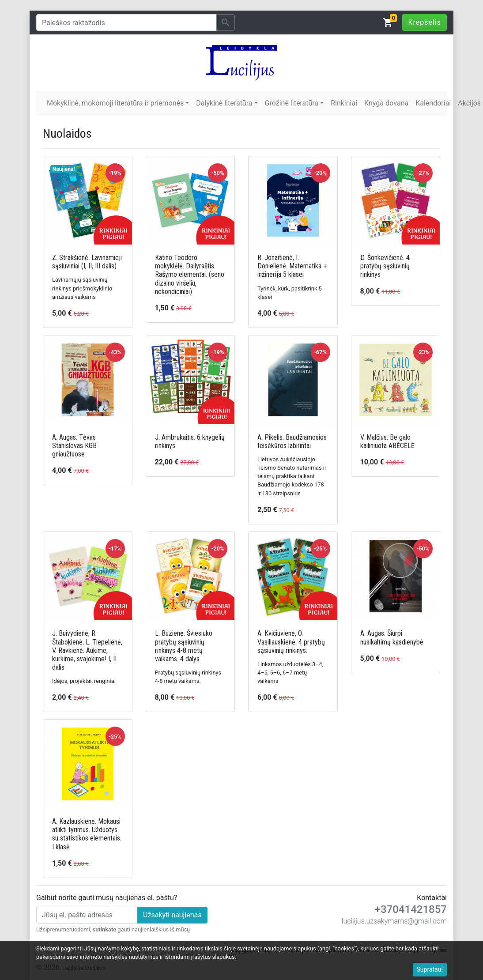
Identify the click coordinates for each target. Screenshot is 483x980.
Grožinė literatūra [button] (292, 103)
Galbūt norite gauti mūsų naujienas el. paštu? (107, 898)
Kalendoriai (433, 103)
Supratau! (430, 969)
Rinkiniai (344, 103)
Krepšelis (425, 22)
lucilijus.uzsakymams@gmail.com (394, 921)
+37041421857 (411, 909)
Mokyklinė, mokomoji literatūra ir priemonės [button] (115, 103)
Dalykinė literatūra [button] (224, 103)
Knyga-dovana (386, 103)
